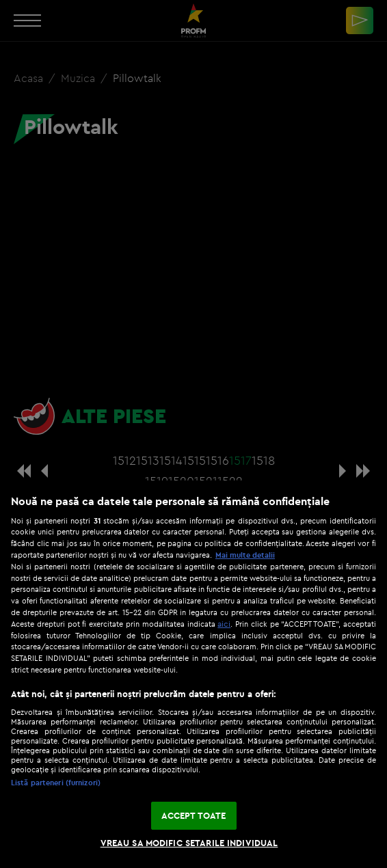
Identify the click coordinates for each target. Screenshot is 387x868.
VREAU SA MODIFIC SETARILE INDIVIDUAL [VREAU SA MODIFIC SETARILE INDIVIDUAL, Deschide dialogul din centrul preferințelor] (189, 843)
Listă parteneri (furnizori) (56, 783)
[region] (193, 674)
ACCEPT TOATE (194, 815)
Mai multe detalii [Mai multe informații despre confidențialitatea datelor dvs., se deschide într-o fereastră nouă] (245, 555)
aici (224, 624)
